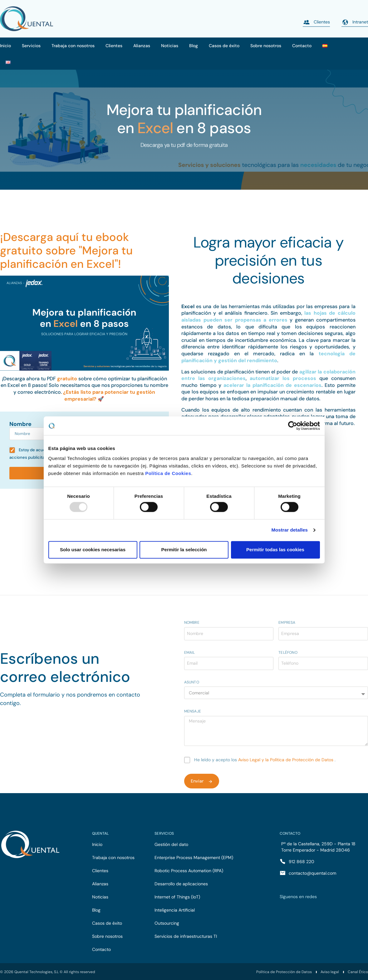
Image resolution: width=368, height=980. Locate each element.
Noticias (170, 46)
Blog (194, 46)
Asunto (192, 682)
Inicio (5, 46)
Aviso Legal (250, 760)
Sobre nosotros (266, 46)
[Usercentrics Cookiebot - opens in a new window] (293, 426)
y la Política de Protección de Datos (298, 760)
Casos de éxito (224, 46)
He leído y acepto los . (265, 760)
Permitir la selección (184, 550)
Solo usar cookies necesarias (93, 550)
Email (190, 653)
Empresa (287, 623)
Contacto (302, 46)
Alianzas (142, 46)
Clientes (114, 46)
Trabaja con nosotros (73, 46)
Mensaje (193, 711)
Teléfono (288, 653)
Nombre (20, 424)
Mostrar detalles (289, 530)
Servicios (31, 46)
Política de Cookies (168, 473)
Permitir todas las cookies (275, 550)
